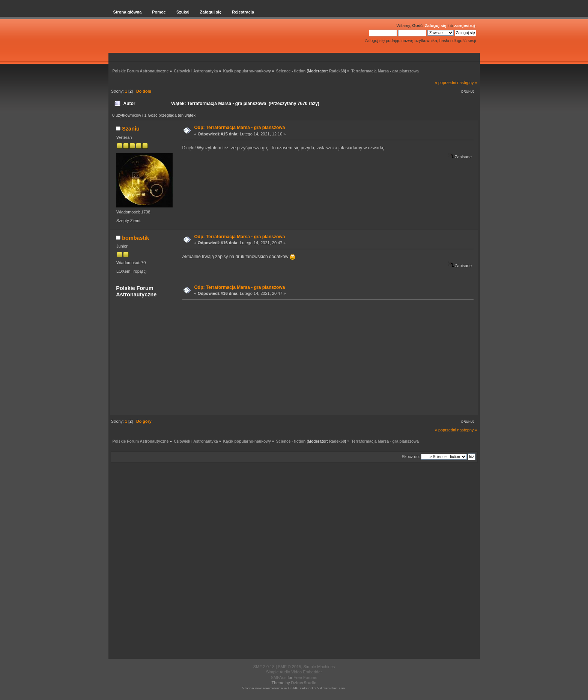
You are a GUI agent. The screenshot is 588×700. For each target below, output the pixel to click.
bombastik (135, 238)
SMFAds (279, 677)
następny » (467, 83)
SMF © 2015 (290, 667)
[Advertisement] (326, 357)
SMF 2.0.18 (264, 667)
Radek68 (337, 71)
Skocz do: (411, 457)
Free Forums (305, 677)
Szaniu (131, 129)
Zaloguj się (435, 26)
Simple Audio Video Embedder (294, 672)
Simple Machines (319, 667)
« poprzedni (445, 83)
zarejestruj (464, 26)
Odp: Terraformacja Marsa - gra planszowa (240, 128)
